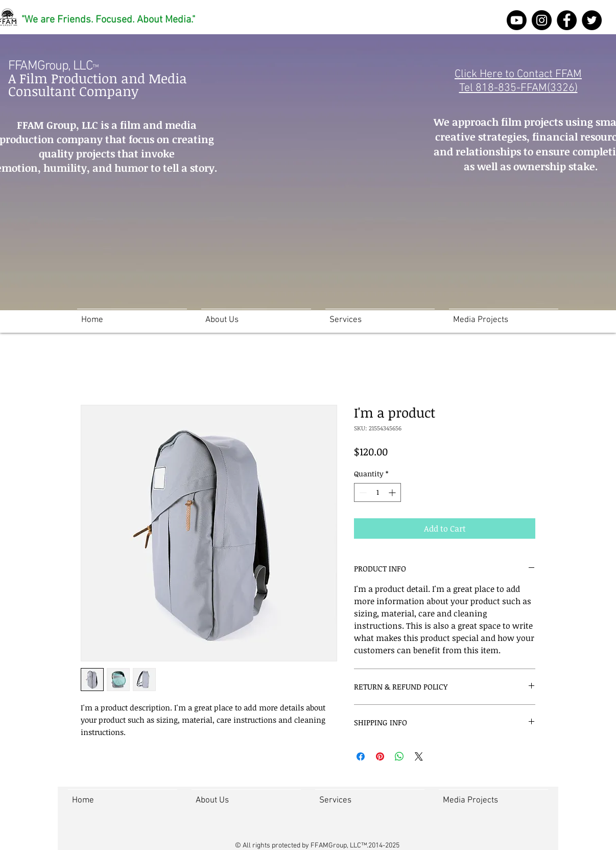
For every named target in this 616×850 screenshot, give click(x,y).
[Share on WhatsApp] (399, 756)
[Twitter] (592, 20)
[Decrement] (362, 492)
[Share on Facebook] (361, 756)
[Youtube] (517, 20)
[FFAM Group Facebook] (567, 20)
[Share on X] (419, 756)
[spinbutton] (377, 492)
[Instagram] (542, 20)
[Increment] (393, 492)
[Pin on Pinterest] (380, 756)
